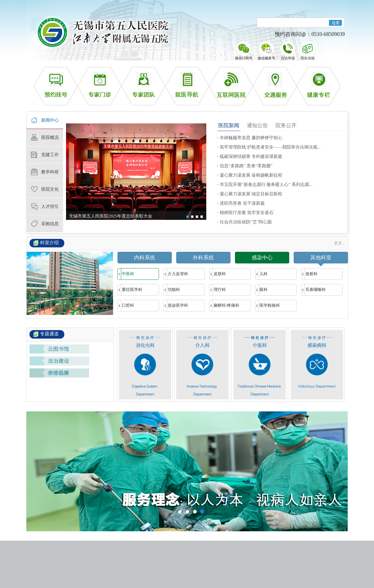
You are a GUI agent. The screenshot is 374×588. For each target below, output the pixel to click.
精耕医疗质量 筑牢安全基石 (247, 213)
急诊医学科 (176, 306)
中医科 (126, 274)
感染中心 (262, 258)
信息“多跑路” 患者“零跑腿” (246, 166)
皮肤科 (218, 274)
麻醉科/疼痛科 (224, 306)
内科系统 (145, 258)
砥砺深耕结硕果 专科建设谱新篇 (251, 156)
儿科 (262, 274)
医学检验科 (268, 306)
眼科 (262, 290)
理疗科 (218, 290)
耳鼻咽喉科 (314, 290)
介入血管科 (176, 274)
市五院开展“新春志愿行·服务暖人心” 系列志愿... (266, 184)
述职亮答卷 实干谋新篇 (242, 203)
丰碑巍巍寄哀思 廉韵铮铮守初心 (251, 138)
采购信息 (50, 224)
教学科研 (50, 172)
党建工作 (50, 155)
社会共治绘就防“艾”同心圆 (246, 222)
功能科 (172, 290)
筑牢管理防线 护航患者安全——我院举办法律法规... (270, 147)
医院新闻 (229, 125)
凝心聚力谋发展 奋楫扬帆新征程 (251, 175)
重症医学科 (130, 290)
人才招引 (50, 206)
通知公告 (257, 125)
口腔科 (126, 306)
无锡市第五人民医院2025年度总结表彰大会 (111, 216)
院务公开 (286, 125)
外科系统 (203, 258)
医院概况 (50, 137)
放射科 (309, 274)
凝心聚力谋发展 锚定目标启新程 (251, 194)
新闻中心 (50, 120)
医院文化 (50, 189)
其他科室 (321, 259)
